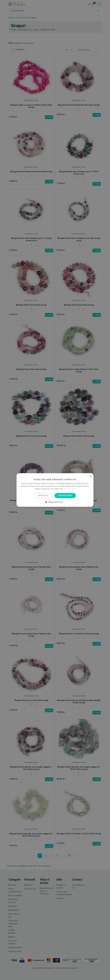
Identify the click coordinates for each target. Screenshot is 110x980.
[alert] (55, 490)
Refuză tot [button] (43, 495)
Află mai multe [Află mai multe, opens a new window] (69, 489)
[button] (55, 502)
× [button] (90, 476)
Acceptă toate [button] (65, 495)
